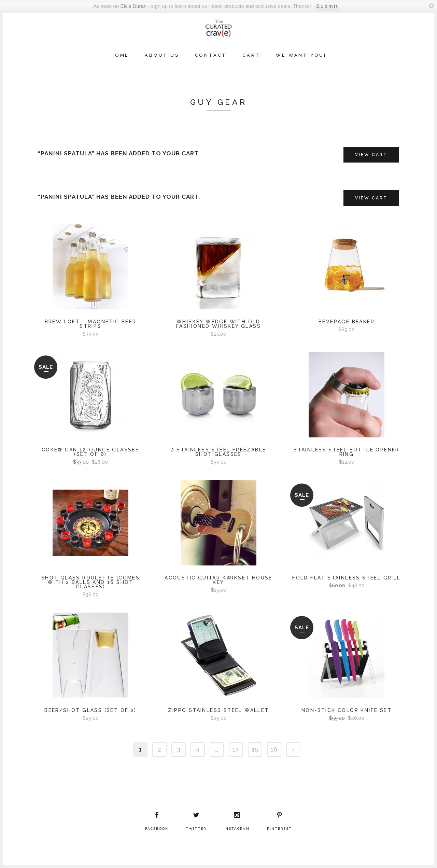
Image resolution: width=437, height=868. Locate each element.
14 (236, 749)
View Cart (371, 155)
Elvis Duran (133, 6)
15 (255, 749)
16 (274, 749)
